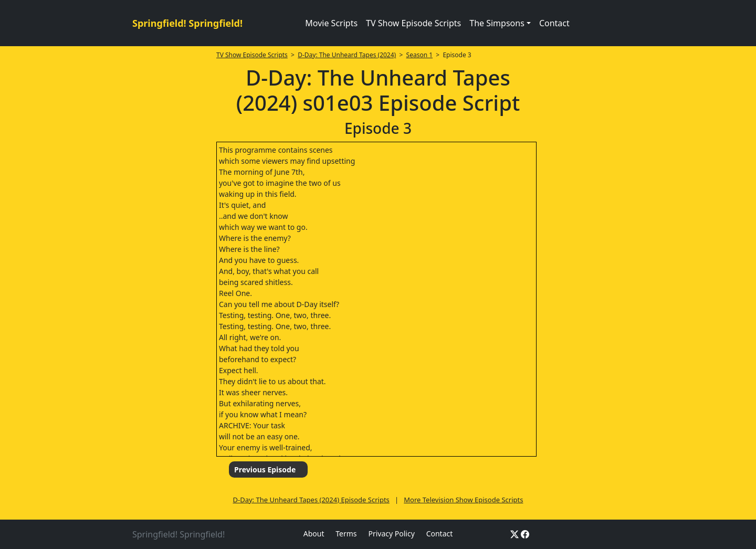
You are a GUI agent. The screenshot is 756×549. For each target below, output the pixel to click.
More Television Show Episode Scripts (463, 500)
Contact (554, 23)
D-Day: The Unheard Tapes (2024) (347, 55)
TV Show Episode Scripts (413, 23)
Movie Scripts (331, 23)
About (314, 534)
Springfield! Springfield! (187, 23)
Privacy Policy (391, 534)
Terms (346, 534)
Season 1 (420, 55)
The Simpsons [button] (497, 23)
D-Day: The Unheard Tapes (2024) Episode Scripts (311, 500)
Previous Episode (265, 469)
